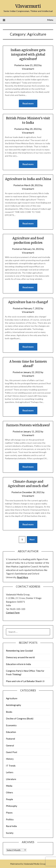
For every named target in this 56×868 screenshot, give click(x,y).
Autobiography (14, 705)
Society (10, 833)
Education (11, 732)
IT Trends (11, 766)
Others (9, 792)
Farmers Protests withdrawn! (28, 425)
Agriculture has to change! (28, 302)
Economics (11, 725)
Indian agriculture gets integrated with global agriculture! (28, 54)
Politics (10, 819)
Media (9, 786)
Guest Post (12, 752)
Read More (23, 577)
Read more (28, 103)
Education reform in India (18, 664)
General (10, 745)
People (9, 799)
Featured (10, 739)
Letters (10, 772)
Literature (11, 779)
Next (32, 539)
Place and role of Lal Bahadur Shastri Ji (25, 681)
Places (9, 813)
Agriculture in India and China (28, 179)
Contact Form (13, 613)
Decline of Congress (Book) (20, 718)
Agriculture (12, 698)
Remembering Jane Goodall (19, 651)
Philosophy (12, 806)
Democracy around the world (20, 657)
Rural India (11, 826)
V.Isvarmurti (28, 6)
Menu (50, 20)
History (10, 759)
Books (9, 712)
